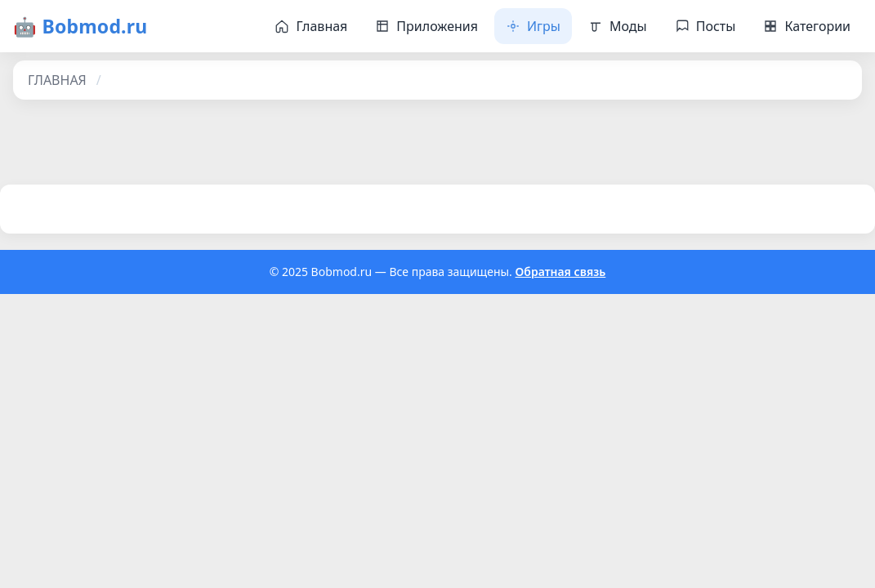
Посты (705, 26)
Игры (533, 26)
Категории (807, 26)
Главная (311, 26)
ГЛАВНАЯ (57, 80)
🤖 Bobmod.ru (80, 26)
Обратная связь (561, 272)
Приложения (426, 26)
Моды (618, 26)
